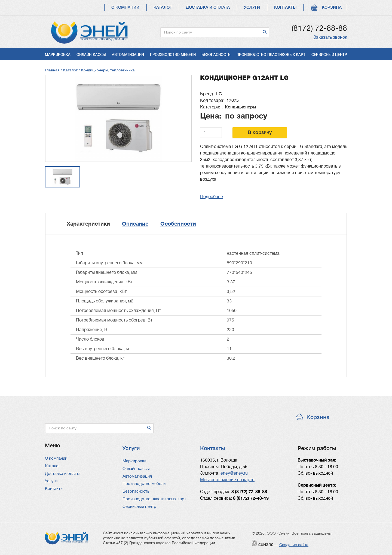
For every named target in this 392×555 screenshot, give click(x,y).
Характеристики (88, 224)
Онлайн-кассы (91, 55)
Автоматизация (128, 55)
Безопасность (216, 55)
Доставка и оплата (208, 7)
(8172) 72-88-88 (319, 28)
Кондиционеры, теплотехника (108, 70)
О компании (125, 7)
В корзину (260, 132)
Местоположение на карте (227, 480)
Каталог (163, 7)
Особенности (178, 224)
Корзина (332, 7)
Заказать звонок (330, 37)
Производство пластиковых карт (271, 55)
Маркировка (58, 55)
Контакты (285, 7)
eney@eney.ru (234, 473)
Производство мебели (173, 55)
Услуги (252, 7)
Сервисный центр (329, 55)
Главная (52, 70)
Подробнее (212, 197)
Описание (135, 224)
